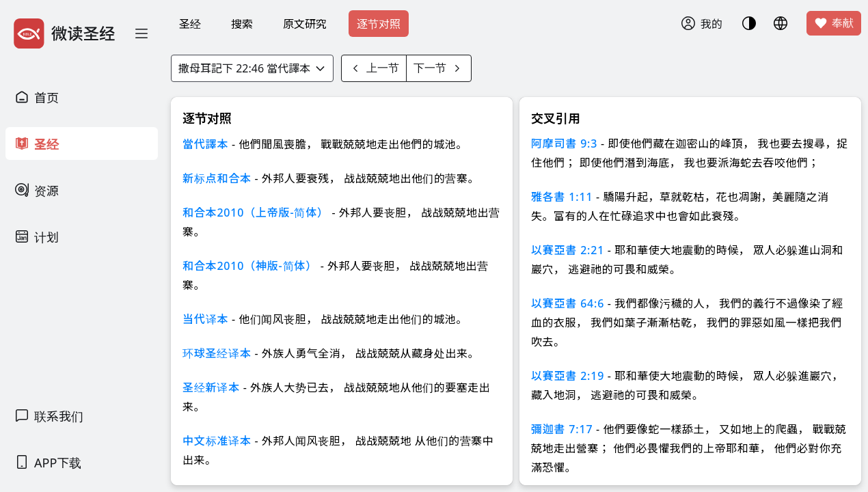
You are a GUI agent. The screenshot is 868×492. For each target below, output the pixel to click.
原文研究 (305, 24)
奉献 (834, 23)
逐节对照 (379, 24)
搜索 (242, 24)
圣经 (190, 24)
